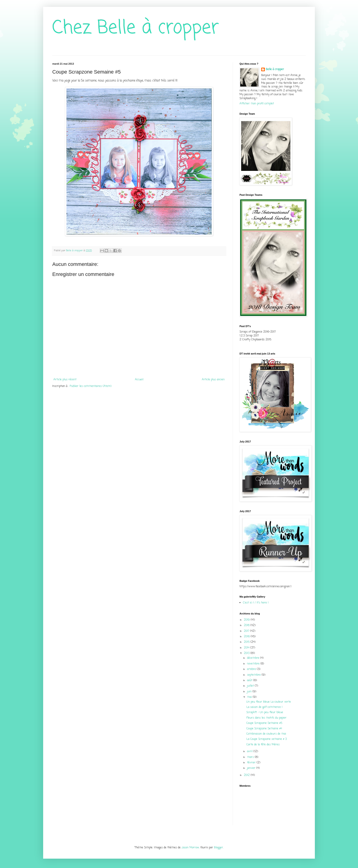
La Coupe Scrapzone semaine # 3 (267, 739)
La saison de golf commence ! (264, 707)
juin (250, 692)
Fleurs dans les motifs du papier (266, 718)
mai (250, 697)
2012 (247, 775)
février (252, 763)
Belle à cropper (275, 70)
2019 (247, 620)
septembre (254, 675)
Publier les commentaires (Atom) (91, 386)
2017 (247, 631)
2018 (247, 625)
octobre (252, 669)
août (250, 680)
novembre (254, 664)
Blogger (218, 848)
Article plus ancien (213, 380)
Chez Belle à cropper (136, 28)
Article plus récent (65, 380)
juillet (251, 686)
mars (251, 757)
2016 (247, 637)
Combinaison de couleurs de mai (266, 734)
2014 (247, 648)
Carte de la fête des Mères (263, 745)
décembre (254, 658)
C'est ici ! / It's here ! (256, 603)
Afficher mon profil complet (257, 104)
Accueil (139, 380)
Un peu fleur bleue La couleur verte (269, 702)
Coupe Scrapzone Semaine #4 (264, 729)
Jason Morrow (190, 848)
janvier (252, 768)
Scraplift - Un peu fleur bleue (265, 712)
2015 (247, 642)
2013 (247, 653)
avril (250, 752)
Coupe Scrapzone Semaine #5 (264, 723)
